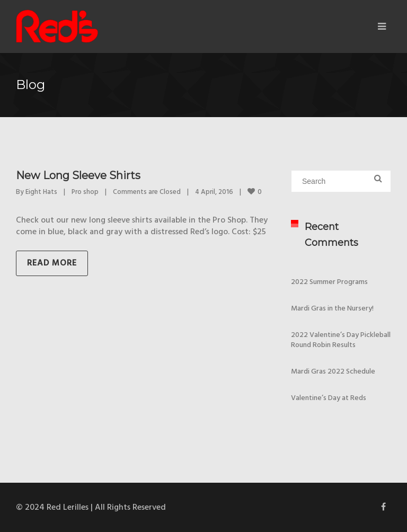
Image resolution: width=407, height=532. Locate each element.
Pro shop (85, 192)
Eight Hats (41, 192)
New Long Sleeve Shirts (78, 175)
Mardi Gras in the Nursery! (332, 309)
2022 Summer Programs (329, 282)
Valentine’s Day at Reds (329, 398)
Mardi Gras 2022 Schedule (333, 372)
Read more (52, 263)
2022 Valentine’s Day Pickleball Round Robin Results (341, 340)
